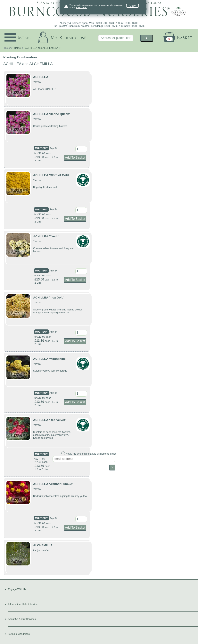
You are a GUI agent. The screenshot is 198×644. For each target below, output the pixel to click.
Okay (132, 6)
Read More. (82, 7)
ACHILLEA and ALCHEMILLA (42, 48)
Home (17, 48)
